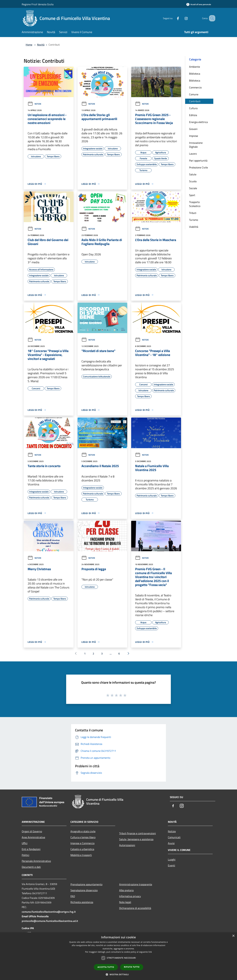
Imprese (194, 136)
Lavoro (193, 154)
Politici (26, 855)
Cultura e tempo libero (83, 837)
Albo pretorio (126, 890)
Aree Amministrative (33, 837)
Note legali (125, 902)
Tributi (193, 213)
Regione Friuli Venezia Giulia (38, 4)
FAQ (73, 896)
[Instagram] (182, 18)
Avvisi (171, 843)
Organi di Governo (32, 831)
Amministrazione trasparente (136, 884)
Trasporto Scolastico (195, 204)
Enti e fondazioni (31, 849)
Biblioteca (195, 74)
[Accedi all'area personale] (199, 4)
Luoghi (172, 859)
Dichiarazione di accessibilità (135, 908)
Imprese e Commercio (82, 843)
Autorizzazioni (127, 845)
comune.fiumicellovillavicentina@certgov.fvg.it (49, 912)
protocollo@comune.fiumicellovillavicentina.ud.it (50, 921)
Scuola (193, 181)
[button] (118, 974)
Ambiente (195, 67)
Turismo (194, 220)
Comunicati (174, 837)
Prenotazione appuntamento (86, 884)
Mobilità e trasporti (81, 855)
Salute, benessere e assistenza (136, 839)
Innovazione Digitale (196, 145)
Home (29, 45)
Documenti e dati (31, 867)
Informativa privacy (130, 896)
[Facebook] (174, 18)
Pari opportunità (198, 161)
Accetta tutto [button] (106, 967)
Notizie (34, 104)
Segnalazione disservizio (84, 890)
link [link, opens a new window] (150, 952)
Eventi (171, 865)
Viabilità (194, 227)
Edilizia (193, 115)
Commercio (195, 87)
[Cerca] (211, 18)
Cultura (193, 108)
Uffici (25, 843)
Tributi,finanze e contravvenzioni (138, 833)
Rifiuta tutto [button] (132, 967)
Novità (41, 45)
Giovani (193, 129)
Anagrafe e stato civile (83, 831)
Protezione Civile (198, 167)
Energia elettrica (198, 122)
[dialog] (118, 956)
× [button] (233, 936)
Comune (194, 94)
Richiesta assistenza (82, 902)
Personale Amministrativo (36, 861)
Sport (192, 195)
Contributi (195, 101)
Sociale (193, 188)
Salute (193, 174)
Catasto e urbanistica (82, 849)
